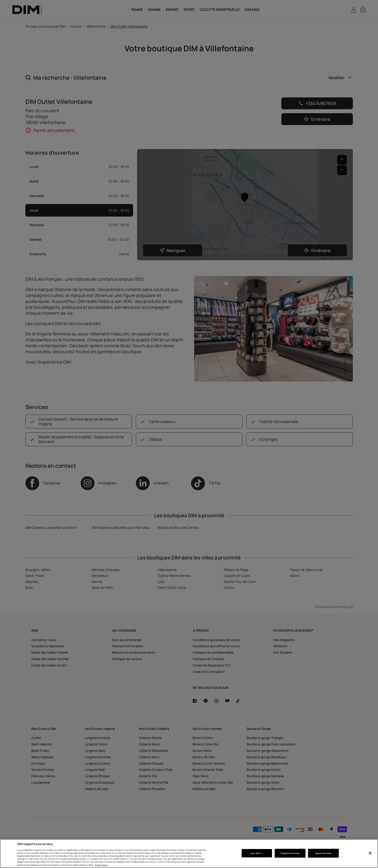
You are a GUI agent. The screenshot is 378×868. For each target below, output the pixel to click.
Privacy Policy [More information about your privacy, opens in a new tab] (101, 865)
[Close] (370, 853)
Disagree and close (290, 853)
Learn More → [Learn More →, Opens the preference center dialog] (257, 853)
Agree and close (323, 853)
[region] (189, 854)
